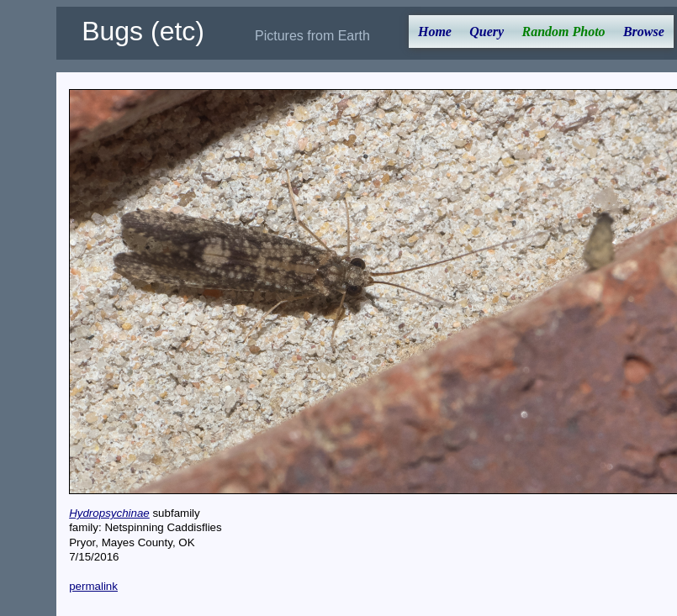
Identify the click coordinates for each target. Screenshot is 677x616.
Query (487, 32)
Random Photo (563, 32)
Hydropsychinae (109, 513)
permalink (93, 586)
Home (435, 32)
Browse (644, 32)
